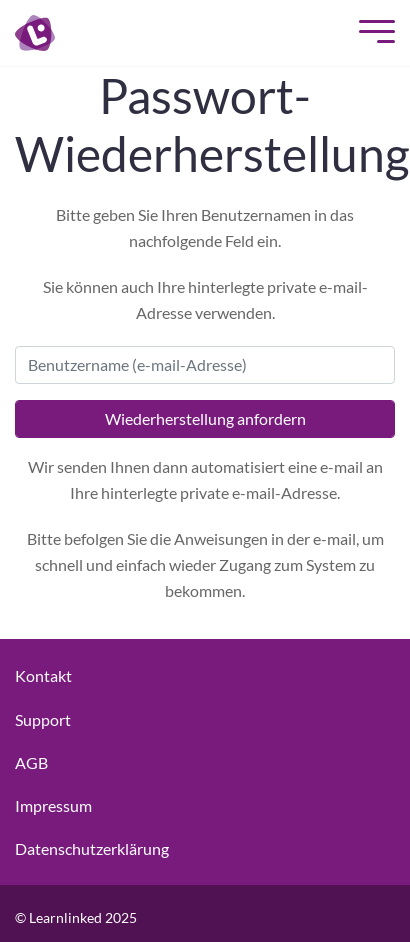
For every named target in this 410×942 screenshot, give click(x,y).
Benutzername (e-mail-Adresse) (137, 364)
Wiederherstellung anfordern (205, 418)
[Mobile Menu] (372, 33)
